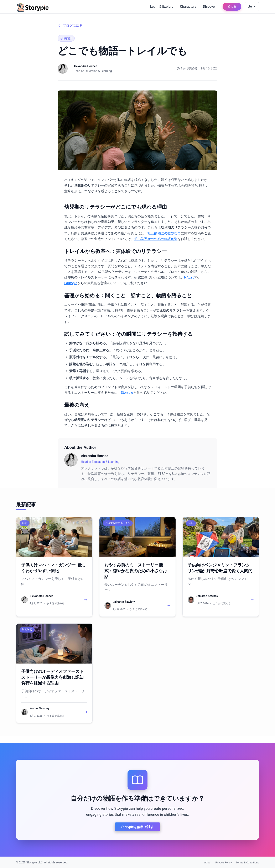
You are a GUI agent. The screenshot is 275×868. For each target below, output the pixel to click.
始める (232, 7)
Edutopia (71, 283)
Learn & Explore (162, 7)
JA (251, 7)
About (208, 862)
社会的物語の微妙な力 (164, 233)
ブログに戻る (70, 25)
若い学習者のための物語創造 (156, 239)
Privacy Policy (224, 862)
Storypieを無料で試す (137, 827)
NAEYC (189, 277)
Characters (188, 7)
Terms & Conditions (247, 862)
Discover (209, 7)
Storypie (127, 393)
